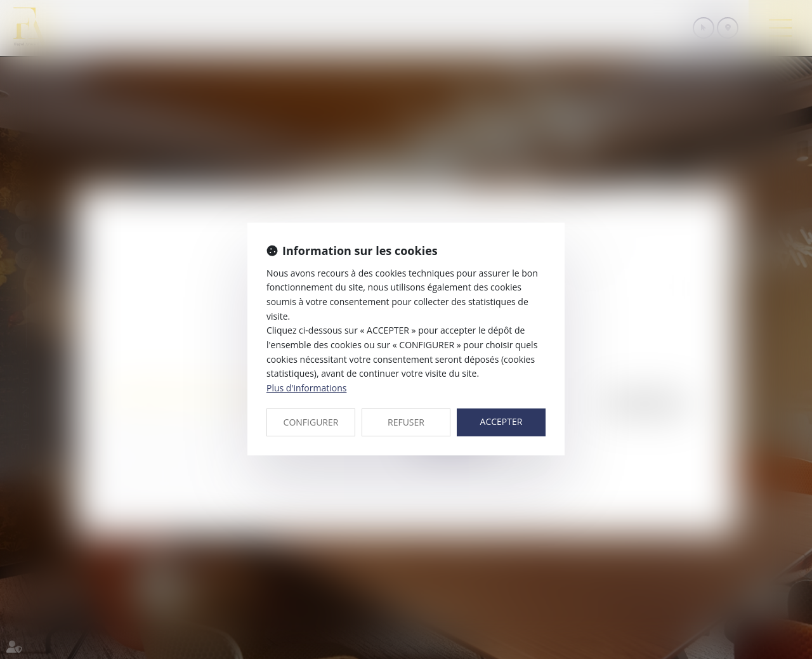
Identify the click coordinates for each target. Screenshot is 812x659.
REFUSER (406, 422)
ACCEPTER (501, 421)
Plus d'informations (306, 388)
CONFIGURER (311, 422)
